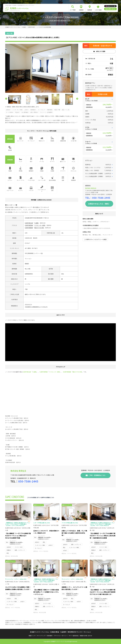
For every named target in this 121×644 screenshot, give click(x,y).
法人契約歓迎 (25, 112)
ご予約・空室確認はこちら (97, 475)
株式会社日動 (14, 556)
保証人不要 (57, 110)
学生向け (17, 112)
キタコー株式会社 (44, 551)
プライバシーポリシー (61, 636)
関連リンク (32, 636)
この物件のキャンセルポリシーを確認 (95, 239)
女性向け (8, 110)
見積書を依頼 (103, 94)
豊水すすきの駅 (39, 228)
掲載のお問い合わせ (86, 636)
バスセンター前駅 (40, 225)
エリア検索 (73, 10)
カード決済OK (10, 112)
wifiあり (27, 110)
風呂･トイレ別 (66, 110)
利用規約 (50, 636)
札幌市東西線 (29, 225)
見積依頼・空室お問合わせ (103, 46)
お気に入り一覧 (111, 6)
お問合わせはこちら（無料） (99, 204)
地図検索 (90, 10)
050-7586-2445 (101, 198)
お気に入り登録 (101, 51)
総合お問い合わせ (110, 9)
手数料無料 (50, 110)
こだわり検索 (98, 10)
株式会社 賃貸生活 (91, 188)
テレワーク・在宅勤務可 (46, 112)
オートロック (41, 110)
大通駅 (36, 223)
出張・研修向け (34, 112)
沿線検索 (81, 10)
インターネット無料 (17, 110)
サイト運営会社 (74, 636)
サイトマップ (41, 636)
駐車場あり (33, 110)
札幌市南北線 (29, 223)
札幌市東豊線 (29, 228)
